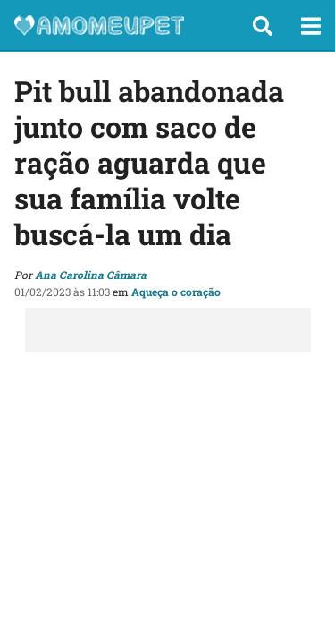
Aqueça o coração (176, 292)
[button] (263, 26)
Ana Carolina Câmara (91, 275)
